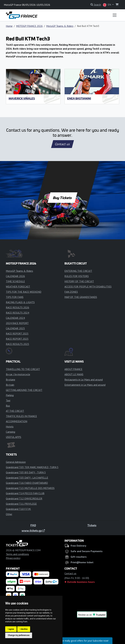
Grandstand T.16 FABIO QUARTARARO (27, 483)
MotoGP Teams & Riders (60, 26)
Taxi (8, 400)
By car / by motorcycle (18, 374)
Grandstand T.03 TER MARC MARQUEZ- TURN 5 (32, 467)
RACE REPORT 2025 (17, 334)
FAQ (33, 525)
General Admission (16, 462)
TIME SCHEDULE (15, 281)
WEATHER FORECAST (18, 287)
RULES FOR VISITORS (77, 276)
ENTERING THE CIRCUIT (78, 271)
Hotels (10, 427)
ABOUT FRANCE (73, 369)
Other (9, 514)
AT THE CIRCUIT (15, 411)
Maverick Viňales (22, 98)
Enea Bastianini (79, 98)
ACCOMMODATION (17, 421)
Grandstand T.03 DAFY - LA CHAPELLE (27, 478)
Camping (10, 432)
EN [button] (107, 5)
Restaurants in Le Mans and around (84, 380)
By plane (10, 380)
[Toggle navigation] (115, 15)
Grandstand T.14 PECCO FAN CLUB (25, 493)
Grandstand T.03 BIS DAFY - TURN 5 (26, 472)
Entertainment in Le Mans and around (85, 385)
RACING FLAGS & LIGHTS (20, 302)
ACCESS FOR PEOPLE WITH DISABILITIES (88, 287)
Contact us (62, 144)
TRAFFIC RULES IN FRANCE (21, 416)
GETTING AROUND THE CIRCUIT (24, 390)
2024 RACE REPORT (17, 323)
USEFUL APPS (14, 437)
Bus (8, 406)
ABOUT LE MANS (74, 374)
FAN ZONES (71, 292)
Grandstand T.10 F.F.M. (18, 509)
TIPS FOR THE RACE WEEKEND (24, 292)
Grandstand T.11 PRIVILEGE (21, 504)
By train (10, 385)
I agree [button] (11, 629)
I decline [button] (24, 629)
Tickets (92, 525)
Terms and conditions (17, 554)
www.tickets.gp (33, 530)
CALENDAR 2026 (15, 276)
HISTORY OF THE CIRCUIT (79, 281)
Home (9, 26)
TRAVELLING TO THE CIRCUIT (23, 369)
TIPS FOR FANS (15, 297)
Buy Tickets (62, 198)
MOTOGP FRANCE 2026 (29, 26)
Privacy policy (13, 558)
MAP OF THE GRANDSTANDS (81, 297)
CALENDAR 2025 (15, 328)
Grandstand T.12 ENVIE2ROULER (24, 498)
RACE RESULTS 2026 (17, 307)
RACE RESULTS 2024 (17, 313)
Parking (10, 395)
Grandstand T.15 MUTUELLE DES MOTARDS (30, 488)
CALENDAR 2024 (15, 318)
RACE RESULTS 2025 (17, 344)
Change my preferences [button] (19, 635)
